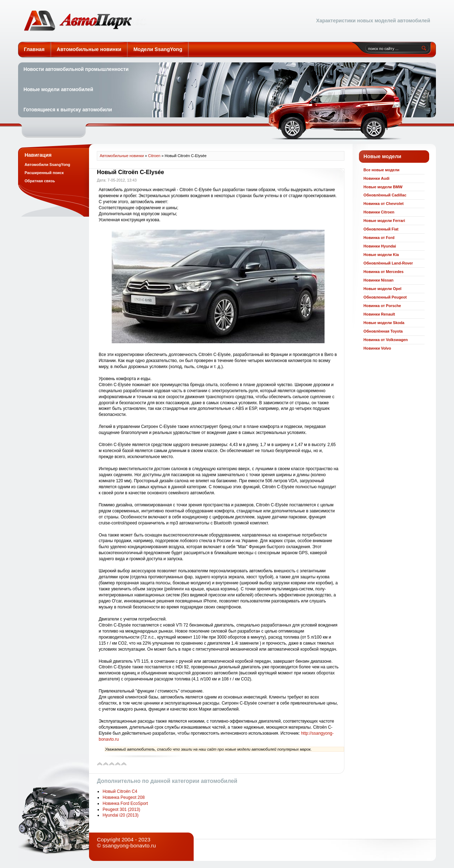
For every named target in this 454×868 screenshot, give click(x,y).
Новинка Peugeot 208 (124, 797)
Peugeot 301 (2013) (121, 809)
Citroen (154, 156)
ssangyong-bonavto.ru (129, 845)
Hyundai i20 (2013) (120, 815)
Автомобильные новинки (85, 21)
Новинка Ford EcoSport (125, 803)
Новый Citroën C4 (120, 791)
